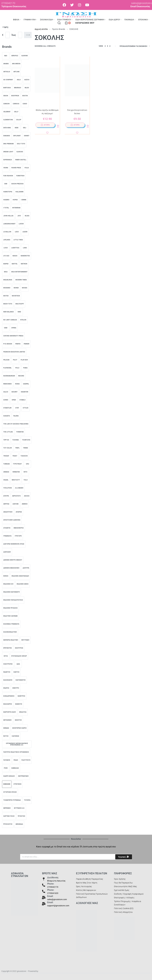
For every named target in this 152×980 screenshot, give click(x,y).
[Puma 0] (25, 368)
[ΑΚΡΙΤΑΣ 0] (6, 504)
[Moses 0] (25, 288)
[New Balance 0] (8, 312)
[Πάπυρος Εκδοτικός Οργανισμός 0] (16, 752)
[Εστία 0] (6, 656)
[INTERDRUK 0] (16, 208)
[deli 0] (25, 128)
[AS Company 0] (8, 80)
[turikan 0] (6, 464)
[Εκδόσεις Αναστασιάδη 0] (20, 576)
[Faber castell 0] (21, 160)
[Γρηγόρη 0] (18, 536)
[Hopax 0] (15, 200)
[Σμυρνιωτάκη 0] (23, 776)
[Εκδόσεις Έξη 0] (8, 584)
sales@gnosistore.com (57, 899)
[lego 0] (17, 232)
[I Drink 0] (24, 200)
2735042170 (53, 887)
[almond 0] (25, 56)
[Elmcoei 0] (20, 152)
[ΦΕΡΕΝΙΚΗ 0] (7, 808)
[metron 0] (24, 264)
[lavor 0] (21, 224)
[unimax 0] (6, 472)
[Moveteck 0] (16, 296)
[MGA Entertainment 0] (19, 272)
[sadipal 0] (26, 384)
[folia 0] (27, 168)
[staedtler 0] (7, 408)
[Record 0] (21, 376)
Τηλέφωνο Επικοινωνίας (14, 7)
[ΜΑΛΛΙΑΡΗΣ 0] (8, 704)
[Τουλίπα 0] (27, 800)
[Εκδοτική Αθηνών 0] (10, 616)
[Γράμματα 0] (7, 536)
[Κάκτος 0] (16, 672)
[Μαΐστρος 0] (21, 696)
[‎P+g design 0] (8, 344)
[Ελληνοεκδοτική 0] (10, 632)
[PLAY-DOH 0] (24, 360)
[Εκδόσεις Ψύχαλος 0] (10, 608)
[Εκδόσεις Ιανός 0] (23, 584)
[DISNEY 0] (27, 136)
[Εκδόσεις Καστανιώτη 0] (12, 592)
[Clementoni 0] (8, 120)
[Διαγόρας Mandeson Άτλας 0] (14, 544)
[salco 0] (6, 392)
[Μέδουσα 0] (23, 712)
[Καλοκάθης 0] (8, 680)
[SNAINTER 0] (25, 392)
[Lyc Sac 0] (6, 256)
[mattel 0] (15, 264)
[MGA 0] (6, 272)
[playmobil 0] (7, 368)
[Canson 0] (6, 104)
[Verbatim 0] (16, 472)
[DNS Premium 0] (8, 144)
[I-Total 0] (6, 208)
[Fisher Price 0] (16, 168)
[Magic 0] (15, 256)
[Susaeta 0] (7, 416)
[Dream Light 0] (8, 152)
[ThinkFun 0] (20, 432)
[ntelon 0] (23, 320)
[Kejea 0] (27, 216)
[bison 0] (6, 96)
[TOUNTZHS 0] (26, 440)
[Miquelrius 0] (8, 280)
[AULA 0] (19, 80)
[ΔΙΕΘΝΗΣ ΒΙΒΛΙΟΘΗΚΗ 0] (11, 568)
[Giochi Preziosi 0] (17, 184)
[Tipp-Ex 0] (6, 440)
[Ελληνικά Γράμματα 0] (11, 624)
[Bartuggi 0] (7, 88)
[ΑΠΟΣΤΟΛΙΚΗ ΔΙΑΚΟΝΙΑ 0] (12, 520)
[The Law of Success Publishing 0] (16, 424)
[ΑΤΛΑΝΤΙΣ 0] (7, 528)
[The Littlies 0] (8, 432)
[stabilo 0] (23, 400)
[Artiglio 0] (7, 72)
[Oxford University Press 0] (13, 336)
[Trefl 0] (17, 448)
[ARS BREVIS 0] (16, 64)
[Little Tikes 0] (18, 240)
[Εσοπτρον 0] (19, 648)
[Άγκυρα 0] (6, 496)
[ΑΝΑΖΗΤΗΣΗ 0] (8, 512)
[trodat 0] (6, 456)
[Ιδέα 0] (18, 664)
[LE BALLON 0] (7, 232)
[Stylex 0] (26, 408)
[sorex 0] (6, 400)
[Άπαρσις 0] (19, 512)
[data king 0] (7, 128)
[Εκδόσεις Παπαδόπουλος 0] (13, 600)
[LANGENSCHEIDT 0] (9, 224)
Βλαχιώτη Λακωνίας (56, 881)
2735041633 (53, 893)
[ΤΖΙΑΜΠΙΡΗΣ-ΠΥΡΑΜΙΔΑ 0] (12, 800)
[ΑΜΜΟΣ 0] (25, 504)
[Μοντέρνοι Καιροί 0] (19, 728)
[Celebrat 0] (7, 112)
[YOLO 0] (26, 480)
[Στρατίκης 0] (17, 784)
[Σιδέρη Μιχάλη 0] (9, 776)
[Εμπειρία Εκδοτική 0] (11, 640)
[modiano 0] (7, 288)
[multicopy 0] (20, 304)
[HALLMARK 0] (19, 192)
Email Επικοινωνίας (140, 7)
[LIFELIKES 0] (7, 240)
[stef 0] (17, 408)
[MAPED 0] (6, 264)
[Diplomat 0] (17, 136)
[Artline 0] (16, 72)
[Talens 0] (16, 416)
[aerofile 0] (15, 56)
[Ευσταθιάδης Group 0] (19, 656)
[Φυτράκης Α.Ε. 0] (19, 808)
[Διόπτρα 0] (26, 568)
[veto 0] (25, 472)
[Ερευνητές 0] (8, 648)
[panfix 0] (18, 344)
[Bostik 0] (25, 96)
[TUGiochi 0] (24, 456)
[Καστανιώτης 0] (21, 680)
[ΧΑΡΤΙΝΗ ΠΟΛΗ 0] (9, 816)
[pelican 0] (6, 360)
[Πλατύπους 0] (26, 760)
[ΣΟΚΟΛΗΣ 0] (7, 784)
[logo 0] (6, 248)
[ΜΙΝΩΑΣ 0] (6, 728)
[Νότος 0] (6, 736)
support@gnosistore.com (58, 906)
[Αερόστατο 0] (16, 496)
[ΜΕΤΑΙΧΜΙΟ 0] (7, 720)
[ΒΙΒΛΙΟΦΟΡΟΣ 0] (19, 528)
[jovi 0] (19, 216)
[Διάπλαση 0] (7, 552)
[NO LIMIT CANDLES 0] (10, 320)
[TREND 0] (25, 448)
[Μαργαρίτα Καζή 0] (10, 712)
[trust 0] (15, 456)
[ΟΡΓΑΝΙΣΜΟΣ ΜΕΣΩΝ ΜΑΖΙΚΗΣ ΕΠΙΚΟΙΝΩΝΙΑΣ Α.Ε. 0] (17, 744)
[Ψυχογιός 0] (21, 816)
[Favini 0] (6, 168)
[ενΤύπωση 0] (25, 640)
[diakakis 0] (7, 136)
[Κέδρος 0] (6, 688)
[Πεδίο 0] (16, 760)
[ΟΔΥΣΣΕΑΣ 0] (15, 736)
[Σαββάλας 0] (15, 768)
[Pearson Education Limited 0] (14, 352)
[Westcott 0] (16, 480)
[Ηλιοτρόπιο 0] (8, 664)
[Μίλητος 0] (18, 720)
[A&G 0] (6, 56)
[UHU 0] (27, 464)
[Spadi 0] (14, 400)
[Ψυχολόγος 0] (8, 824)
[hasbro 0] (6, 200)
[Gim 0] (6, 184)
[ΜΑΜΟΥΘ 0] (19, 704)
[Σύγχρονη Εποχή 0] (10, 792)
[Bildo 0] (27, 88)
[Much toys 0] (8, 304)
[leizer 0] (25, 232)
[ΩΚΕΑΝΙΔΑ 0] (19, 824)
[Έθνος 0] (6, 576)
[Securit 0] (14, 392)
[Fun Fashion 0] (8, 176)
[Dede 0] (17, 128)
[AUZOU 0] (27, 80)
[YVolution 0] (8, 488)
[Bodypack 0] (15, 96)
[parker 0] (27, 344)
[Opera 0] (14, 328)
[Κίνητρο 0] (16, 688)
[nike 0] (19, 312)
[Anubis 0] (6, 64)
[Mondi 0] (16, 288)
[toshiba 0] (16, 440)
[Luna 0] (25, 248)
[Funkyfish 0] (20, 176)
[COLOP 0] (19, 120)
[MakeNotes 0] (25, 256)
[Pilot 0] (15, 360)
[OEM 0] (6, 328)
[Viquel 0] (6, 480)
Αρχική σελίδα (41, 29)
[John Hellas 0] (8, 216)
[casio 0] (25, 104)
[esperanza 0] (8, 160)
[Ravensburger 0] (9, 376)
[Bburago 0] (18, 88)
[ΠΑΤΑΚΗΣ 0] (7, 760)
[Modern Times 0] (21, 280)
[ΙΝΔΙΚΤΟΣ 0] (7, 672)
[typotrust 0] (17, 464)
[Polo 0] (17, 368)
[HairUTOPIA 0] (8, 192)
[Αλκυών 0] (16, 504)
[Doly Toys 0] (21, 144)
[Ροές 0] (6, 768)
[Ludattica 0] (15, 248)
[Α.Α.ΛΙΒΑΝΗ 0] (19, 488)
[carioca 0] (16, 104)
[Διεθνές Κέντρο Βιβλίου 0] (13, 560)
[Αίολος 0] (27, 496)
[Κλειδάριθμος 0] (9, 696)
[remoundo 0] (8, 384)
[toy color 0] (8, 448)
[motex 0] (6, 296)
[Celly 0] (16, 112)
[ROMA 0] (17, 384)
